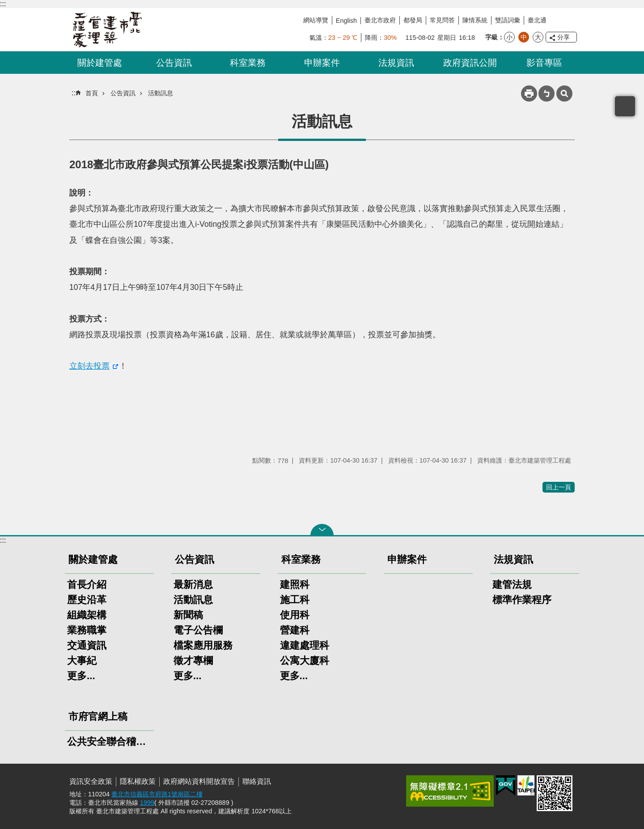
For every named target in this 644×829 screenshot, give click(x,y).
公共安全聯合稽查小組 (109, 742)
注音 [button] (547, 94)
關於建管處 (100, 63)
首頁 (92, 93)
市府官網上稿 (98, 716)
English (346, 21)
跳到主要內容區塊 (5, 5)
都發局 (413, 20)
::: (3, 4)
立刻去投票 (89, 366)
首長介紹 (87, 585)
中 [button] (524, 37)
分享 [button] (563, 37)
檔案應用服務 (203, 645)
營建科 (295, 630)
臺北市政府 (380, 20)
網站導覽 (316, 20)
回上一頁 (559, 487)
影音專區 (544, 63)
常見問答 (442, 20)
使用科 (295, 615)
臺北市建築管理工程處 (107, 30)
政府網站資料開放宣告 (199, 781)
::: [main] (74, 93)
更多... (81, 676)
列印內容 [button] (529, 94)
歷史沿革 (87, 600)
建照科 (295, 585)
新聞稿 (188, 615)
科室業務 (248, 63)
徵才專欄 (193, 661)
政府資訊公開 (470, 63)
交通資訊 (87, 645)
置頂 (625, 106)
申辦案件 (322, 63)
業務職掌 (87, 630)
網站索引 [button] (564, 94)
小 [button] (509, 37)
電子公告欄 (198, 630)
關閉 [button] (322, 530)
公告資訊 (174, 63)
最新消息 (193, 585)
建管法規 (512, 585)
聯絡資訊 (257, 781)
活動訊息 (161, 93)
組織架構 (87, 615)
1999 (147, 803)
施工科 (295, 600)
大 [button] (538, 37)
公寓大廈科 (305, 661)
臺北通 (537, 20)
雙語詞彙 (508, 20)
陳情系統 (475, 20)
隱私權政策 (138, 781)
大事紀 (82, 661)
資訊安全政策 (91, 781)
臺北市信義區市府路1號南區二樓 (157, 794)
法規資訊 (396, 63)
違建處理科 (305, 645)
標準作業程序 (522, 600)
